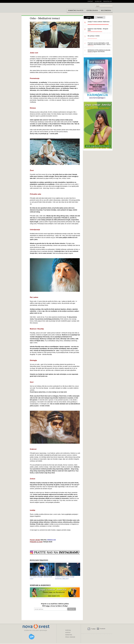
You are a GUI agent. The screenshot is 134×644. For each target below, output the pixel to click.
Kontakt (90, 1)
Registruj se (108, 1)
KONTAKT (68, 633)
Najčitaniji (100, 17)
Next (79, 569)
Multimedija (106, 10)
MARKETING (69, 635)
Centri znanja (92, 10)
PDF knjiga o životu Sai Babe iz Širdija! (55, 606)
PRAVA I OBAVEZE (70, 637)
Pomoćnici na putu (76, 10)
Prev (31, 569)
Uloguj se (98, 1)
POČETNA (68, 630)
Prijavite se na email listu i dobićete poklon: (55, 604)
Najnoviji (89, 18)
